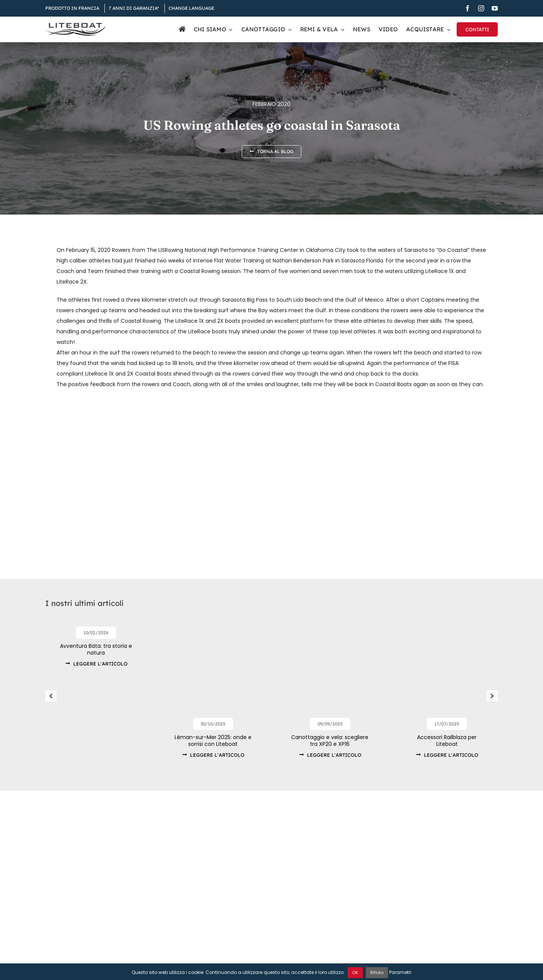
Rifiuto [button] (377, 972)
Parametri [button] (400, 972)
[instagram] (481, 8)
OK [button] (355, 972)
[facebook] (468, 8)
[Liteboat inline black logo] (75, 26)
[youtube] (495, 8)
